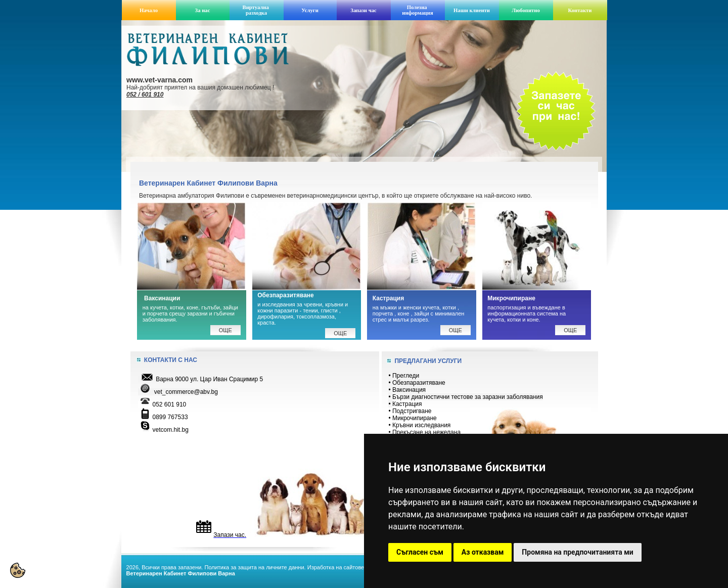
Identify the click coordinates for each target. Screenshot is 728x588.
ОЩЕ (456, 330)
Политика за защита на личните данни (254, 567)
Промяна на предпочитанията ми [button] (577, 552)
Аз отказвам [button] (483, 552)
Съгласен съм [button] (420, 552)
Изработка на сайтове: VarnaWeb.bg (354, 567)
